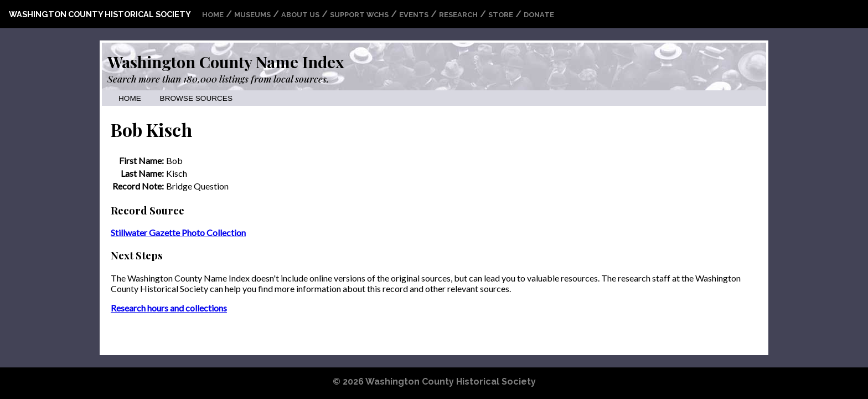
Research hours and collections (169, 308)
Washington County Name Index (226, 62)
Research (458, 15)
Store (501, 15)
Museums (252, 15)
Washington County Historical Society (100, 14)
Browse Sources (196, 98)
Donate (539, 15)
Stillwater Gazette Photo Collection (178, 232)
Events (414, 15)
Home (213, 15)
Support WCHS (359, 15)
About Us (300, 15)
